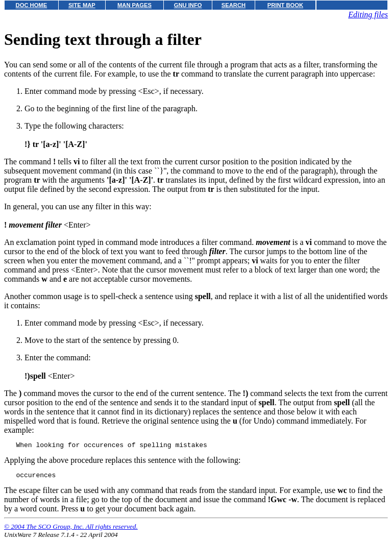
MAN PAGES (134, 5)
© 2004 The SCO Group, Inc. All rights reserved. (71, 529)
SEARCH (234, 5)
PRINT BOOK (285, 5)
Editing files (368, 15)
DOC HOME (32, 5)
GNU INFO (188, 5)
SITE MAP (82, 5)
